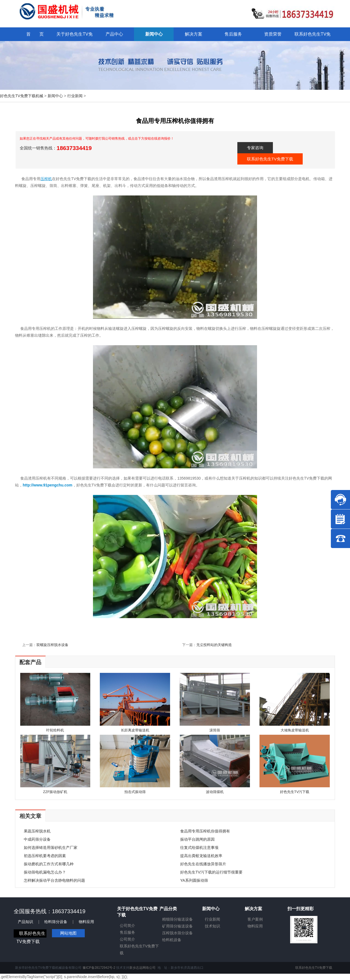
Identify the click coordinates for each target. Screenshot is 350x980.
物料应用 (86, 922)
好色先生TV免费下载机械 (22, 96)
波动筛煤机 (215, 792)
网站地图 (68, 933)
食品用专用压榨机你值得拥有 (205, 831)
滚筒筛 (215, 730)
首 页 (35, 34)
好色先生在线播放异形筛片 (203, 864)
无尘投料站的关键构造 (214, 645)
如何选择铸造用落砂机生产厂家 (51, 848)
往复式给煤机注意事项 (199, 848)
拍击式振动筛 (135, 792)
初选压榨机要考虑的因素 (45, 856)
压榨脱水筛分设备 (177, 933)
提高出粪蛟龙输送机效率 (201, 856)
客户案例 (255, 919)
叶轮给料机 (55, 730)
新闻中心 (55, 96)
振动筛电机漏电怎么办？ (45, 872)
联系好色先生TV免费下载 (270, 159)
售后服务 (127, 932)
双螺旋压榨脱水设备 (52, 645)
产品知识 (25, 922)
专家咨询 (255, 148)
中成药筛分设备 (37, 839)
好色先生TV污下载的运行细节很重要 (211, 872)
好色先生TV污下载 (295, 792)
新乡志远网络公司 (142, 968)
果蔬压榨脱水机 (37, 831)
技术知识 (212, 926)
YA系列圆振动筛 (194, 880)
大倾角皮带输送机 (295, 730)
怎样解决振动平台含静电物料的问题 (54, 880)
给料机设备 (172, 940)
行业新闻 (75, 96)
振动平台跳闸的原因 (197, 839)
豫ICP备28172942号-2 (99, 968)
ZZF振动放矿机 (55, 792)
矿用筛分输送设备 (177, 926)
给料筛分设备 (56, 922)
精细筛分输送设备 (177, 919)
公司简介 (127, 926)
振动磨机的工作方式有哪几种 (49, 864)
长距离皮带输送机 (135, 730)
